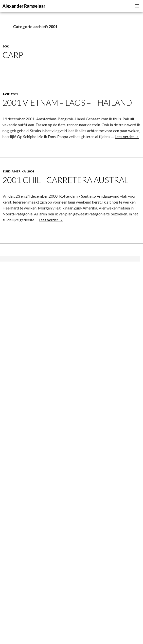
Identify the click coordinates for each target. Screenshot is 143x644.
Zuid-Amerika (14, 171)
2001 (6, 46)
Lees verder (127, 136)
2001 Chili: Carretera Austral (65, 180)
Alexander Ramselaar (24, 6)
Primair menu (137, 6)
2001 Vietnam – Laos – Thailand (67, 103)
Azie (6, 94)
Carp (13, 55)
